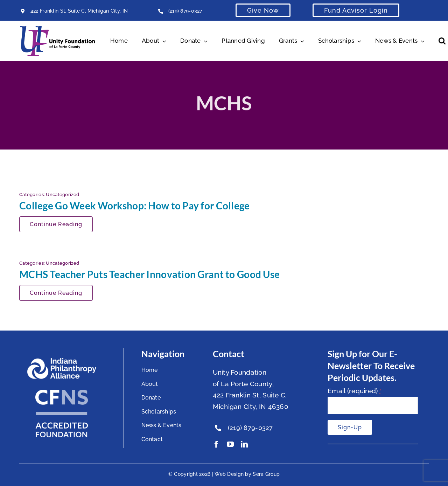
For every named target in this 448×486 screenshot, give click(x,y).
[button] (442, 41)
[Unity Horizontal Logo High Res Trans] (57, 29)
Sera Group (266, 474)
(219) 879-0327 (185, 11)
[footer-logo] (62, 361)
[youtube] (230, 444)
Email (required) (355, 391)
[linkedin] (244, 444)
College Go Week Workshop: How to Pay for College (135, 206)
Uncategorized (62, 195)
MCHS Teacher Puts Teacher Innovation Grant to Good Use (149, 274)
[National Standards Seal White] (62, 393)
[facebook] (216, 444)
